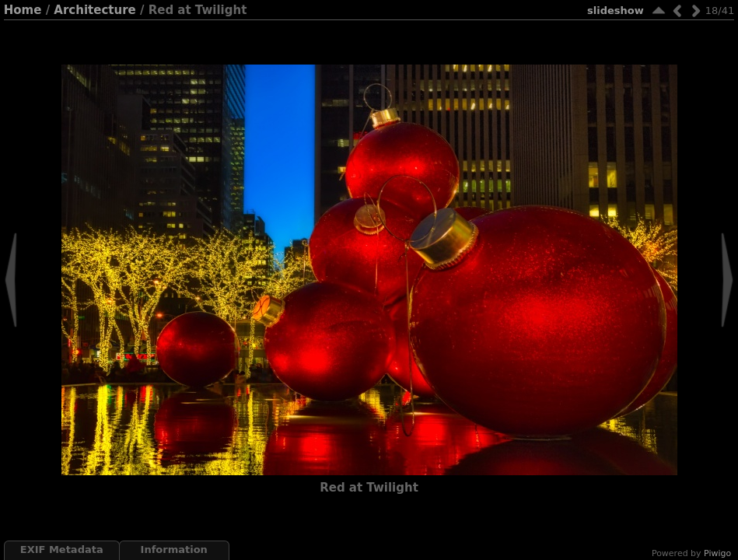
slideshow (616, 10)
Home (23, 10)
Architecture (94, 10)
